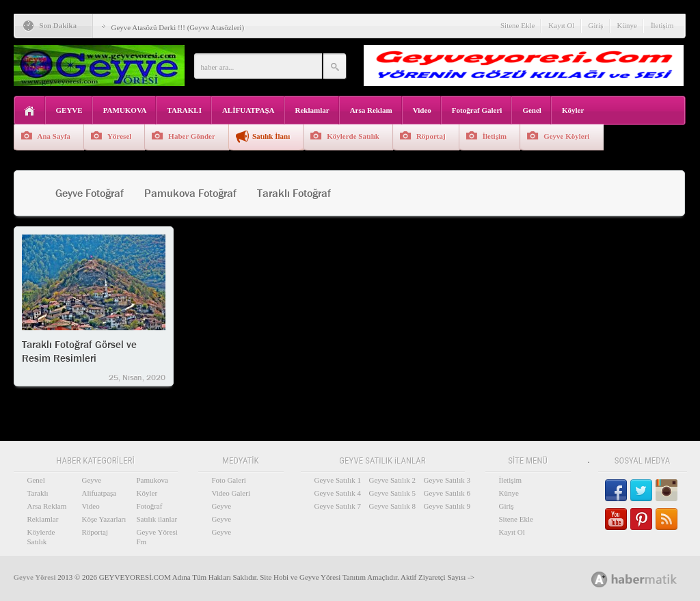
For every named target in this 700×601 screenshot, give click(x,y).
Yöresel (119, 136)
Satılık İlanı (271, 136)
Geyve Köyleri (567, 136)
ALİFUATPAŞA (248, 110)
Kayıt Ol (561, 25)
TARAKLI (184, 110)
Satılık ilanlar (157, 519)
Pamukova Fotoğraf (190, 193)
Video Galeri (231, 493)
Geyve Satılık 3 (447, 480)
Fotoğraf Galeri (477, 110)
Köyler (573, 110)
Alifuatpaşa (99, 493)
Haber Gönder (192, 136)
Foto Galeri (229, 480)
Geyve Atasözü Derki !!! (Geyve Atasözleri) (178, 27)
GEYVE (69, 110)
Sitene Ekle (517, 25)
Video (422, 110)
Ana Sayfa (54, 136)
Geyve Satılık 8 (392, 506)
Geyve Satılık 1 (338, 480)
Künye (627, 25)
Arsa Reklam (371, 110)
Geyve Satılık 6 (447, 493)
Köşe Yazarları (104, 519)
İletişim (662, 25)
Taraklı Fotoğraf (294, 193)
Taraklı (38, 493)
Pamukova (152, 480)
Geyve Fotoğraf (90, 193)
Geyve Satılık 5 (392, 493)
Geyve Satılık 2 (392, 480)
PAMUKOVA (125, 110)
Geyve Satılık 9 (447, 506)
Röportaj (431, 136)
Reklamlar (312, 110)
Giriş (596, 25)
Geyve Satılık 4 (338, 493)
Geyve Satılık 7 (338, 506)
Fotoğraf (150, 506)
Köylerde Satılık (353, 136)
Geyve (92, 480)
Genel (532, 110)
